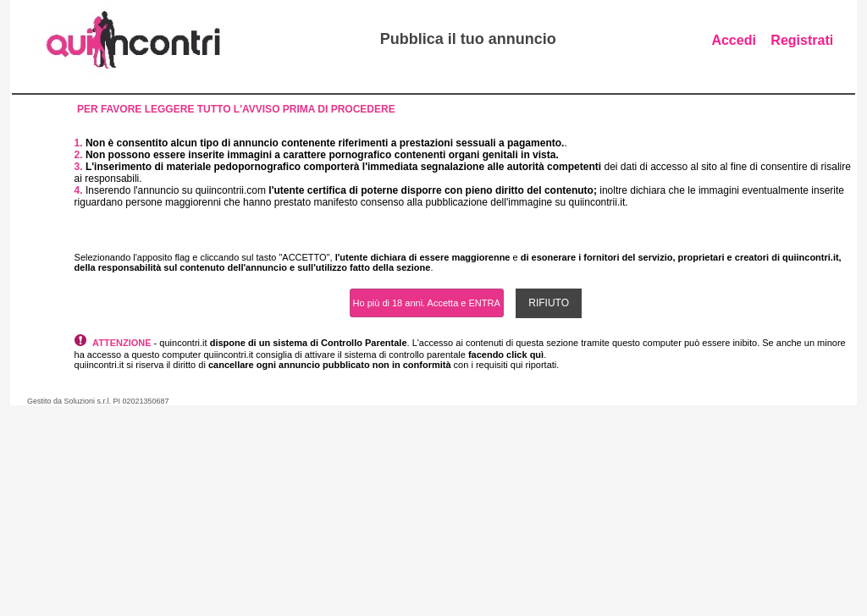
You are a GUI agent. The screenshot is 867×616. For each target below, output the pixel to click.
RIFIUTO (549, 303)
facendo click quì (506, 355)
